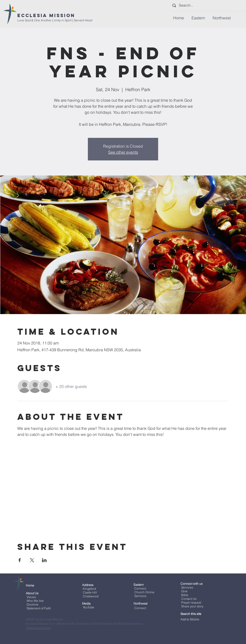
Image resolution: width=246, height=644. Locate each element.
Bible (185, 595)
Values (31, 597)
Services (187, 587)
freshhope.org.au (39, 628)
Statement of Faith (39, 608)
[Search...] (207, 5)
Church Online (144, 592)
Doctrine (33, 604)
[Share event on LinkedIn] (44, 560)
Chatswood (91, 596)
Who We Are (35, 601)
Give (184, 591)
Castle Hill (90, 592)
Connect (140, 588)
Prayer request (191, 602)
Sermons (140, 596)
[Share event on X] (32, 560)
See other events (123, 152)
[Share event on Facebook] (20, 560)
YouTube (88, 607)
